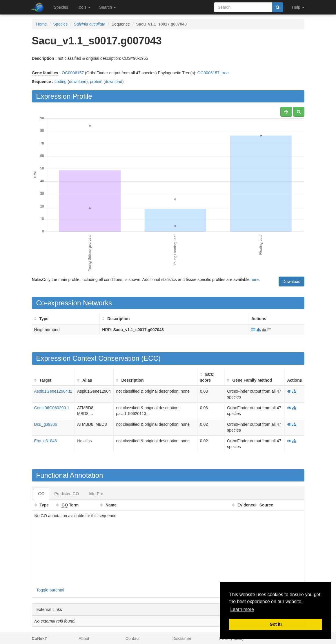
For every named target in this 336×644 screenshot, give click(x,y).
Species (61, 7)
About (84, 638)
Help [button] (298, 7)
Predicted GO (67, 494)
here (255, 279)
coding (60, 82)
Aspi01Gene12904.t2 (53, 391)
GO (41, 494)
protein (96, 82)
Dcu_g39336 (46, 424)
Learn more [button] (242, 609)
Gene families (45, 73)
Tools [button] (84, 7)
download (78, 82)
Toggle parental (50, 590)
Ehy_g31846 (46, 441)
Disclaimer (182, 638)
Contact (132, 638)
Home (42, 24)
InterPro (96, 494)
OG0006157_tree (213, 73)
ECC (151, 358)
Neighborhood (47, 330)
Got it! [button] (276, 624)
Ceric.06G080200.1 (52, 408)
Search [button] (108, 7)
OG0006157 (73, 73)
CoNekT (40, 638)
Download (291, 282)
